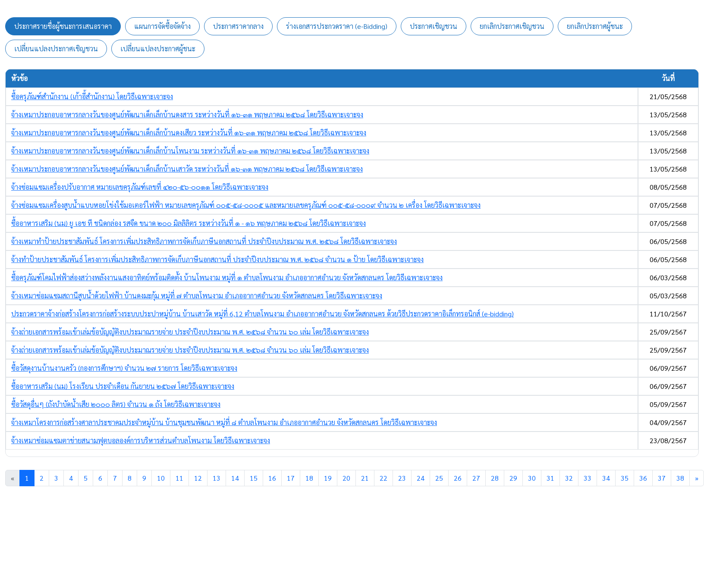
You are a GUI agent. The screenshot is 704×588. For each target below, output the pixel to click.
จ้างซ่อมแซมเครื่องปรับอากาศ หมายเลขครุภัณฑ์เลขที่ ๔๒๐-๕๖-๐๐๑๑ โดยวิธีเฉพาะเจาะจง (140, 187)
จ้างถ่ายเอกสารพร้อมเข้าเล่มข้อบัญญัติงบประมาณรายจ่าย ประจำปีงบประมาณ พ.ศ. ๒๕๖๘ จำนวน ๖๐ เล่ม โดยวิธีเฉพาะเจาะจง (190, 332)
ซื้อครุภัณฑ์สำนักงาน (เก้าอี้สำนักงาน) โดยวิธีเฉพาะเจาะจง (92, 96)
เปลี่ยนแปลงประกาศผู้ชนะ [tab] (158, 48)
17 (291, 478)
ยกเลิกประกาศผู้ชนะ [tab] (595, 26)
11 (179, 478)
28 (495, 478)
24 (421, 478)
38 (680, 478)
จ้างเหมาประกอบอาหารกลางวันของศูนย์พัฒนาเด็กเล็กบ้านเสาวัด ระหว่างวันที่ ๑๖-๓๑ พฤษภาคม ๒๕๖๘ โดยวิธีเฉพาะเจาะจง (187, 169)
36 (643, 478)
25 (439, 478)
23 (402, 478)
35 (625, 478)
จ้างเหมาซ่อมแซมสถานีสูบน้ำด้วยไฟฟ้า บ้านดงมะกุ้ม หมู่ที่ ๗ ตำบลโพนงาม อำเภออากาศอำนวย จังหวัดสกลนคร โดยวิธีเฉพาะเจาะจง (197, 296)
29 (513, 478)
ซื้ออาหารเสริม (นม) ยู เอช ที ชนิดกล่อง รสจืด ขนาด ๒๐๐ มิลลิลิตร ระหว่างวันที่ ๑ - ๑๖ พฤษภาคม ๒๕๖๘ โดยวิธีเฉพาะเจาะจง (189, 223)
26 (458, 478)
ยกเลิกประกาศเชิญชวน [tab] (512, 26)
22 (383, 478)
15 (254, 478)
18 (309, 478)
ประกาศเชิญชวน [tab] (434, 26)
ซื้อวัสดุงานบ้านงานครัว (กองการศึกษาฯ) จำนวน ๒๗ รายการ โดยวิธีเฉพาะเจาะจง (124, 368)
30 (532, 478)
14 (235, 478)
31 (550, 478)
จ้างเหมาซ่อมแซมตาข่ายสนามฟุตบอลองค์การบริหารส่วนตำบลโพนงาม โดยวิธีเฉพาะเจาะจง (141, 440)
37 (662, 478)
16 (272, 478)
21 (365, 478)
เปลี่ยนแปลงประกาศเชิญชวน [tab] (56, 48)
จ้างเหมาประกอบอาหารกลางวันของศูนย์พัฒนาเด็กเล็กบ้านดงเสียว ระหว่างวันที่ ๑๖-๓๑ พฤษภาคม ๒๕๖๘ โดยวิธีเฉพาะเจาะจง (189, 133)
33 (588, 478)
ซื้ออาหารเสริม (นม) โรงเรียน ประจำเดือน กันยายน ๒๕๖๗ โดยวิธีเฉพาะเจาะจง (123, 386)
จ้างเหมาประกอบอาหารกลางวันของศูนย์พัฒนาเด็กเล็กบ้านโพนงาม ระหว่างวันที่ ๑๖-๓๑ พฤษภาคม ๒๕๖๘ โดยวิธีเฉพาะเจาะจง (190, 151)
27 (476, 478)
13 (217, 478)
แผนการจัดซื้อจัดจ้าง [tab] (162, 26)
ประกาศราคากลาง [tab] (238, 26)
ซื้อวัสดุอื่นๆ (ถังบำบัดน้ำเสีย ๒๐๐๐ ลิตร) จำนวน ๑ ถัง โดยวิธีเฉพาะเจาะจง (116, 404)
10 (161, 478)
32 (569, 478)
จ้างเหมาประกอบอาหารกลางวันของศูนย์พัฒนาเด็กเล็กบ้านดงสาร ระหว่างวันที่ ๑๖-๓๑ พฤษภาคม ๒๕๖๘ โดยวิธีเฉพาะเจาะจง (187, 114)
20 (346, 478)
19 (328, 478)
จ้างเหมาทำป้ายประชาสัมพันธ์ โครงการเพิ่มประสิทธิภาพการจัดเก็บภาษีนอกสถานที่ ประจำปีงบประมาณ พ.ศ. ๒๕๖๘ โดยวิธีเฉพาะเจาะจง (204, 241)
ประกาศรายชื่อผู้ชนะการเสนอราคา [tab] (63, 26)
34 (606, 478)
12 (198, 478)
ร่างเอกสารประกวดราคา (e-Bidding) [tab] (337, 26)
